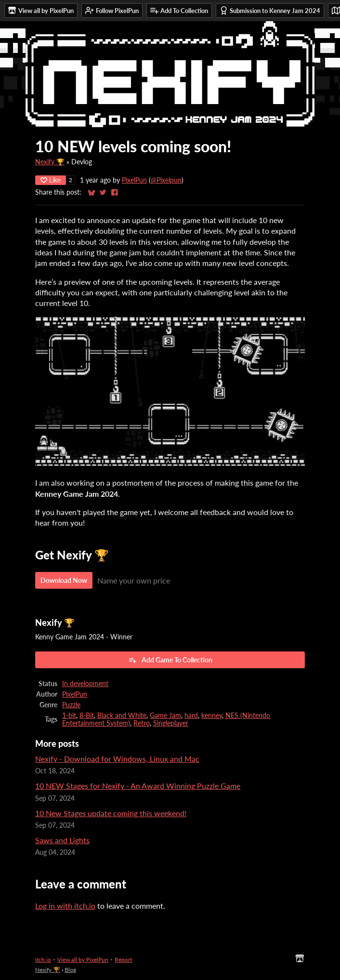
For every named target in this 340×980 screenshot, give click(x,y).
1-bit (69, 715)
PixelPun (134, 180)
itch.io (43, 960)
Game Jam (165, 715)
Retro (142, 723)
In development (85, 684)
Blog (70, 970)
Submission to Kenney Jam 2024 (270, 10)
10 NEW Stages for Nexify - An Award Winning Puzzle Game (138, 786)
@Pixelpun (166, 180)
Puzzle (71, 705)
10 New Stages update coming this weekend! (111, 813)
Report (123, 960)
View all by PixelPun (83, 960)
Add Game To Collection (170, 660)
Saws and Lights (62, 840)
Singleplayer (171, 723)
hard (191, 715)
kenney (212, 715)
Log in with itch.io (65, 906)
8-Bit (87, 715)
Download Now (64, 580)
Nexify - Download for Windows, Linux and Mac (117, 759)
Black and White (122, 715)
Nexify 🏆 (50, 162)
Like (51, 180)
